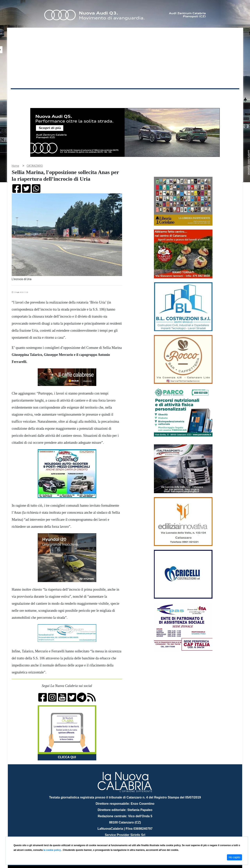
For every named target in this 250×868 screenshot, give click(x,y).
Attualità (94, 95)
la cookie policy (52, 850)
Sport (126, 95)
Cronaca (52, 95)
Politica (67, 95)
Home (21, 95)
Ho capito (234, 857)
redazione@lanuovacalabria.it (133, 835)
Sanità (80, 95)
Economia (111, 95)
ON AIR (224, 96)
